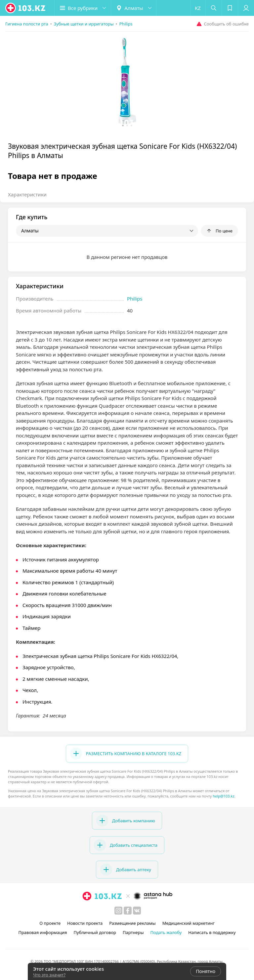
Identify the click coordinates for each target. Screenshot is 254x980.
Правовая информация (42, 932)
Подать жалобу (166, 932)
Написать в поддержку (212, 932)
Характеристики (27, 194)
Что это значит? (49, 975)
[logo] (26, 8)
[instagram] (118, 911)
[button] (83, 8)
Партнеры (133, 932)
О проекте (50, 923)
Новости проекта (85, 923)
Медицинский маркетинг (189, 923)
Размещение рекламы (132, 923)
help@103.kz (223, 796)
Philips (135, 299)
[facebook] (128, 911)
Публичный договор (95, 932)
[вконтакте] (137, 911)
